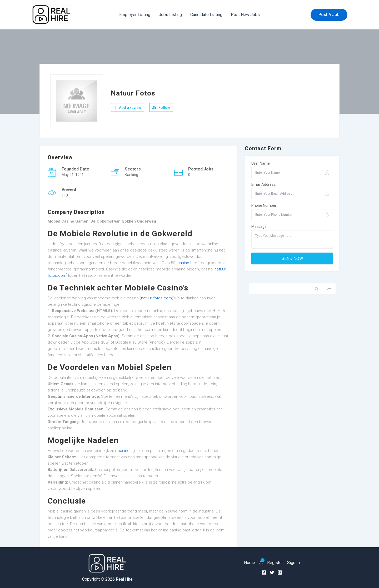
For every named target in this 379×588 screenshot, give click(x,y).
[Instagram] (280, 572)
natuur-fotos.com (156, 298)
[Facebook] (264, 572)
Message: (259, 227)
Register (275, 563)
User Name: (261, 163)
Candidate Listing (206, 15)
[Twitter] (272, 572)
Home (250, 563)
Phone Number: (264, 205)
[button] (329, 15)
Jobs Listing (170, 15)
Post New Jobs (245, 15)
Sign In (293, 563)
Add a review (128, 108)
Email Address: (264, 184)
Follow (161, 108)
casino (183, 263)
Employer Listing (135, 15)
